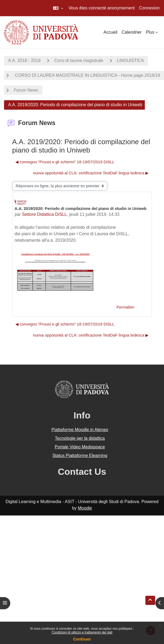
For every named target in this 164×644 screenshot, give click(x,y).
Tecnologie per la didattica (80, 438)
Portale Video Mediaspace (80, 447)
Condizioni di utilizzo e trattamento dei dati (82, 632)
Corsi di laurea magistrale (79, 60)
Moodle (85, 508)
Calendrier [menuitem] (132, 32)
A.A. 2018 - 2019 (24, 60)
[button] (58, 8)
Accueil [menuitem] (110, 32)
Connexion (150, 8)
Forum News (26, 90)
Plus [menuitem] (150, 32)
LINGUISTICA (131, 60)
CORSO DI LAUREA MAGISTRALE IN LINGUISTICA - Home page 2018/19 (87, 75)
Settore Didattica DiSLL (45, 214)
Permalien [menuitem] (125, 307)
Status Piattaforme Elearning (80, 456)
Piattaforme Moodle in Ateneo (80, 430)
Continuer (82, 639)
